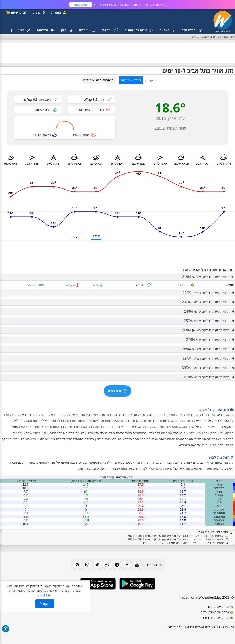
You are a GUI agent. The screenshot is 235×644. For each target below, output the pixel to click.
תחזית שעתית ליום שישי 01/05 (207, 377)
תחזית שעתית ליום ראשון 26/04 (206, 330)
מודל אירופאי (131, 80)
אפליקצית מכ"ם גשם (218, 618)
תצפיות (167, 30)
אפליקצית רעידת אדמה (217, 612)
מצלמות (46, 30)
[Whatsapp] (107, 565)
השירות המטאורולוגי (98, 80)
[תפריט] (11, 30)
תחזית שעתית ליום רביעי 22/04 (206, 293)
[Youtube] (137, 565)
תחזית (110, 30)
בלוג (24, 30)
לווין (67, 30)
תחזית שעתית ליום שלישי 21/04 (206, 277)
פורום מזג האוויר (139, 30)
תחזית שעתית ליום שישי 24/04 (207, 311)
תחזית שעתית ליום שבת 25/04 (207, 321)
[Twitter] (97, 565)
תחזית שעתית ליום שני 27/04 (208, 340)
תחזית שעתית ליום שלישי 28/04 (206, 349)
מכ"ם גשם (192, 30)
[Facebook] (127, 565)
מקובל (45, 604)
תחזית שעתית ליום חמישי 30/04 (206, 368)
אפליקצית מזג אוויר (219, 607)
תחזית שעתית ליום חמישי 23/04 (206, 302)
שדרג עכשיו (80, 5)
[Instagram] (87, 565)
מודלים (87, 30)
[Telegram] (117, 565)
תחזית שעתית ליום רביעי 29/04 (206, 358)
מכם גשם (117, 391)
